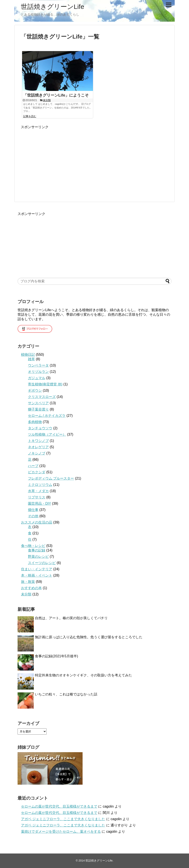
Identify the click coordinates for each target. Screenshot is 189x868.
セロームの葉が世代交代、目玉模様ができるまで (59, 806)
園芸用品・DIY (39, 504)
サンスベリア (38, 403)
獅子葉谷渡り (38, 409)
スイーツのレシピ (42, 563)
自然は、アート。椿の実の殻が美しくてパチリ (71, 618)
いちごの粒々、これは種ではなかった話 (66, 694)
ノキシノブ (37, 453)
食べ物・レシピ (33, 546)
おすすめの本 (31, 588)
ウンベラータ (38, 365)
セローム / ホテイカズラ (47, 416)
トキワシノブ (38, 441)
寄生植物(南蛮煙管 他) (45, 384)
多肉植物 (35, 422)
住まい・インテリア (37, 569)
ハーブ (33, 466)
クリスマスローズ (42, 397)
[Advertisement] (57, 160)
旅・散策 (28, 582)
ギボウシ (35, 390)
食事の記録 (37, 550)
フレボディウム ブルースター (51, 478)
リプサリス (37, 497)
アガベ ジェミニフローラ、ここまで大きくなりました (63, 819)
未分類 (47, 100)
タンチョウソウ (40, 428)
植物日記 (28, 355)
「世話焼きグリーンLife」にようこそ (56, 95)
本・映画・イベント (37, 575)
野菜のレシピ (38, 557)
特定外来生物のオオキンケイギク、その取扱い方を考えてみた (83, 675)
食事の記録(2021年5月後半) (56, 656)
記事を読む (30, 116)
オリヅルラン (38, 372)
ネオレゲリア (38, 447)
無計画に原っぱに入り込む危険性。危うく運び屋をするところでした (89, 637)
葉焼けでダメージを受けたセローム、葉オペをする (61, 832)
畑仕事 (33, 510)
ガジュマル (37, 378)
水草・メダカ (38, 491)
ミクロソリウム (40, 485)
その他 (33, 516)
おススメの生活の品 (37, 522)
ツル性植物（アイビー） (47, 434)
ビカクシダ (37, 472)
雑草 (31, 359)
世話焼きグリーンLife (52, 7)
